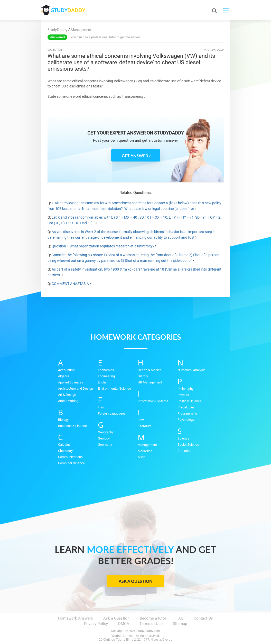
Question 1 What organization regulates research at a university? (103, 246)
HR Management (150, 382)
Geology (104, 438)
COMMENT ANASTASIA (70, 284)
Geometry (105, 445)
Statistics (184, 451)
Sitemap (180, 624)
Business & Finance (72, 426)
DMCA (124, 624)
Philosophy (185, 389)
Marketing (145, 451)
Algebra (64, 376)
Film (101, 407)
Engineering (106, 376)
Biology (63, 420)
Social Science (188, 445)
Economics (106, 370)
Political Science (190, 401)
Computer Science (71, 463)
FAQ (180, 618)
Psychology (186, 420)
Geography (106, 432)
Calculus (64, 445)
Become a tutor (153, 618)
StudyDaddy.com (148, 631)
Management (147, 445)
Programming (187, 413)
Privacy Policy (96, 624)
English (103, 382)
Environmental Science (114, 388)
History (143, 376)
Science (183, 438)
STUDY (68, 10)
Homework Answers (76, 618)
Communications (70, 457)
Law (141, 420)
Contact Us (203, 618)
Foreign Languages (112, 413)
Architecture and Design (76, 388)
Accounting (66, 370)
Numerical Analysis (191, 370)
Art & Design (67, 395)
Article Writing (68, 401)
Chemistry (65, 451)
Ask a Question (135, 581)
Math (141, 457)
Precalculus (186, 407)
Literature (145, 426)
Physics (183, 395)
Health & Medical (150, 370)
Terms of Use (151, 624)
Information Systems (153, 401)
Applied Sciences (71, 382)
